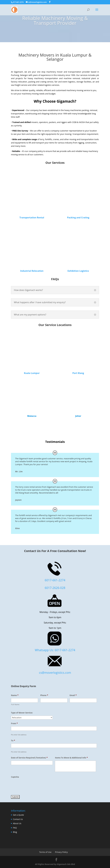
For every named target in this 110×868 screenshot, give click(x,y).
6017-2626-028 (55, 588)
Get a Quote (18, 815)
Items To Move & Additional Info (71, 758)
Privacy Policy (61, 852)
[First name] (24, 700)
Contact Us (18, 819)
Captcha (15, 777)
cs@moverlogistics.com (55, 673)
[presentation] (32, 785)
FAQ (15, 828)
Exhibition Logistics (78, 271)
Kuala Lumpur (32, 373)
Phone (44, 695)
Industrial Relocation (32, 271)
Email (73, 695)
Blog (15, 832)
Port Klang (78, 373)
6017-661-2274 (55, 580)
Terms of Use (45, 852)
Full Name (15, 704)
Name (15, 695)
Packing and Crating (78, 218)
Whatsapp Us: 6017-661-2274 (55, 650)
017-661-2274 (18, 2)
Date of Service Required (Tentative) (29, 758)
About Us (17, 823)
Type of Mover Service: (22, 713)
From (14, 723)
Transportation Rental (32, 218)
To (13, 741)
